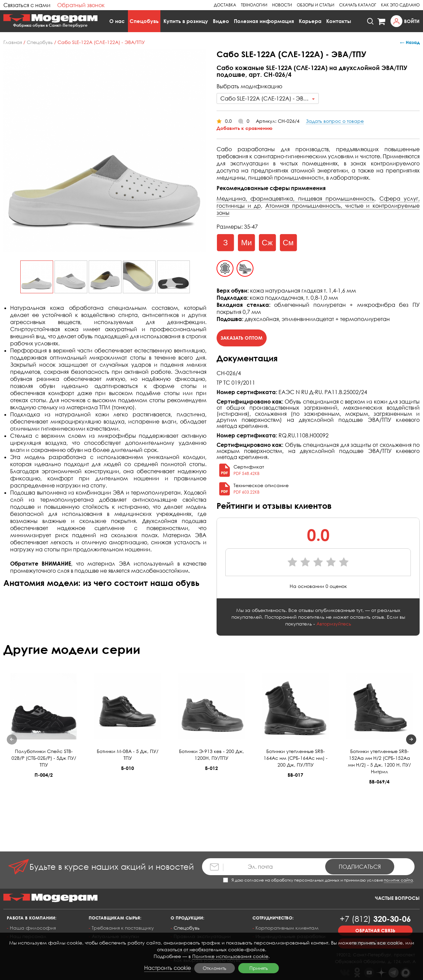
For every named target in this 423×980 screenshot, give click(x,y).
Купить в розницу (186, 21)
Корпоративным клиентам (287, 928)
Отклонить (215, 968)
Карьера (310, 21)
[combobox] (268, 98)
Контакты (339, 21)
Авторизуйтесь (334, 624)
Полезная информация (264, 21)
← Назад (410, 42)
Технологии (254, 5)
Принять (259, 968)
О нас (117, 21)
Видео (221, 21)
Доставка (225, 5)
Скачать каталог (358, 5)
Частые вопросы (397, 898)
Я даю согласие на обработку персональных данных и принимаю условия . (318, 880)
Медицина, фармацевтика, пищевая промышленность (295, 199)
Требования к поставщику (123, 928)
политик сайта (398, 880)
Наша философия (33, 928)
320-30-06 (375, 919)
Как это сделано (400, 5)
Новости (282, 5)
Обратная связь (375, 930)
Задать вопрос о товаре (335, 121)
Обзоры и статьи (316, 5)
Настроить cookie (168, 968)
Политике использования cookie (230, 956)
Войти (412, 21)
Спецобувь (144, 21)
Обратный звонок (81, 5)
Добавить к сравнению (244, 128)
